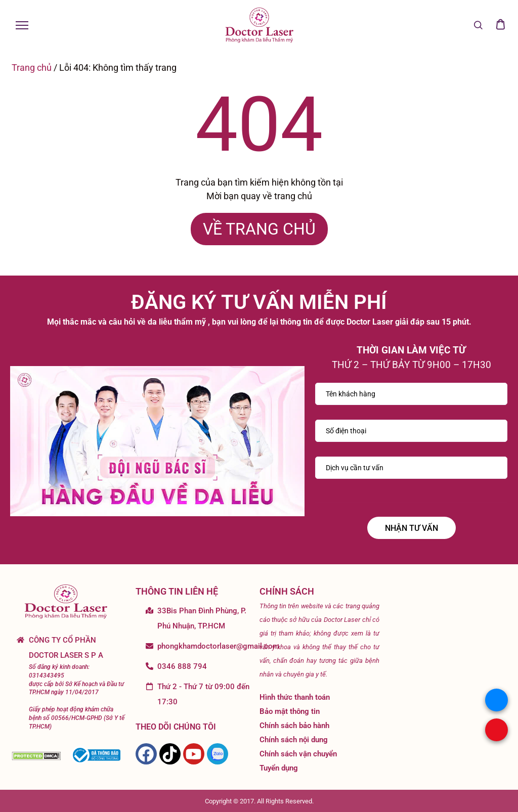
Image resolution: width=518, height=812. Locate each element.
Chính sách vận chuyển (298, 754)
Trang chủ (32, 67)
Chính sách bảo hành (294, 726)
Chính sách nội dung (294, 740)
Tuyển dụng (279, 768)
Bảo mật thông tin (290, 711)
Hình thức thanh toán (295, 697)
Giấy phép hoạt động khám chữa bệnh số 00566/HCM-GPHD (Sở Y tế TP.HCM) (77, 718)
